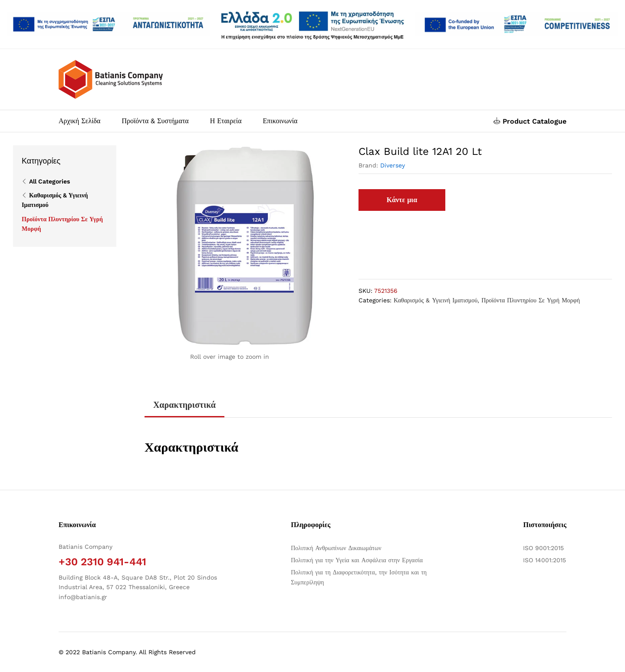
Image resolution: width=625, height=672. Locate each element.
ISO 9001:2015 (543, 548)
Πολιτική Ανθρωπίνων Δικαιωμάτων (336, 548)
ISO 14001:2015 (544, 560)
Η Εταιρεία (226, 121)
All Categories (49, 181)
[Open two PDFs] (517, 24)
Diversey (393, 165)
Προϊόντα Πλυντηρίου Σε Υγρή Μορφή (531, 300)
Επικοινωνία (280, 121)
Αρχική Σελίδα (79, 121)
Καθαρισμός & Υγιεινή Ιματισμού (436, 300)
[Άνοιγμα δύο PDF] (108, 24)
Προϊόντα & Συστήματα (155, 121)
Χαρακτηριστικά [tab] (184, 405)
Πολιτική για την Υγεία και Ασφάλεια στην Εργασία (357, 560)
